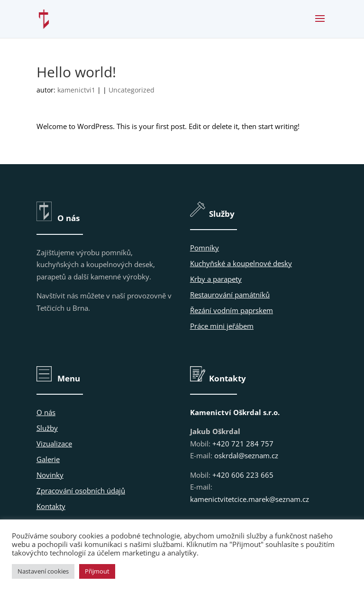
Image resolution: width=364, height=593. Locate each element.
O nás (46, 412)
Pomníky (205, 248)
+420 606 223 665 (243, 475)
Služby (47, 428)
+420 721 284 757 (243, 444)
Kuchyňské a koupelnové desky (241, 263)
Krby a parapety (216, 279)
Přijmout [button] (97, 571)
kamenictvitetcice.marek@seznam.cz (250, 499)
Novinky (50, 475)
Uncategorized (132, 90)
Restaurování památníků (230, 295)
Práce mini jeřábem (222, 326)
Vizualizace (54, 444)
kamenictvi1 (76, 90)
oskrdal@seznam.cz (246, 455)
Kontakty (51, 506)
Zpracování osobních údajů (81, 491)
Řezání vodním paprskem (232, 310)
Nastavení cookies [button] (43, 571)
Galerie (48, 459)
